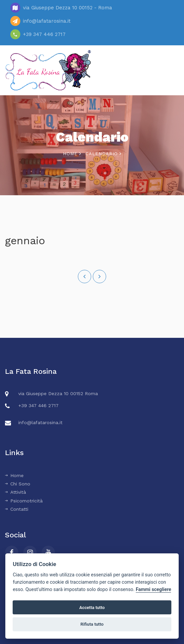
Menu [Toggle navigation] (168, 70)
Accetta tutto (92, 608)
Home (72, 154)
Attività (15, 492)
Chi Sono (18, 484)
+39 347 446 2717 (44, 34)
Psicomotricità (24, 501)
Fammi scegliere (154, 590)
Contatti (17, 509)
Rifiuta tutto (92, 624)
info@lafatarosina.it (47, 21)
